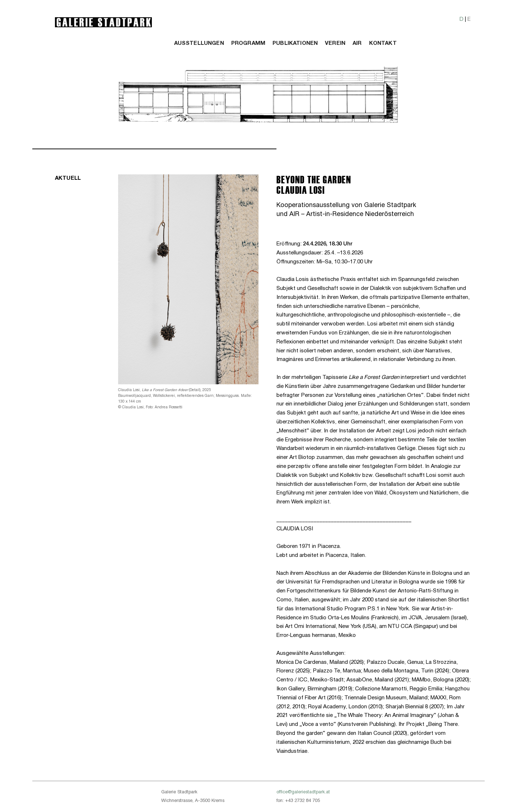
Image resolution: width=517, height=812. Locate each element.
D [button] (462, 19)
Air (357, 44)
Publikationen (295, 44)
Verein (335, 44)
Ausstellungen (199, 44)
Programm (248, 44)
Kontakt (383, 44)
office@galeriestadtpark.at (303, 792)
